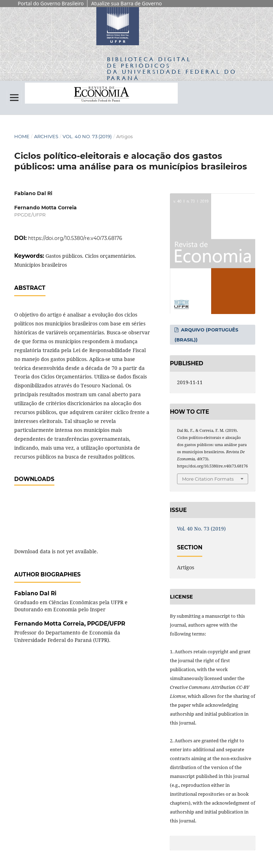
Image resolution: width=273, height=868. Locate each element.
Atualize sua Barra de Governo (126, 3)
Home (22, 136)
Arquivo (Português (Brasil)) (206, 335)
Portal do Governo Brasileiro (51, 3)
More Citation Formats (208, 479)
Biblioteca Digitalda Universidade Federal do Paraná (172, 68)
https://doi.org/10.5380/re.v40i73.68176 (75, 238)
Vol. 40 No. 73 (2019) (87, 136)
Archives (46, 136)
